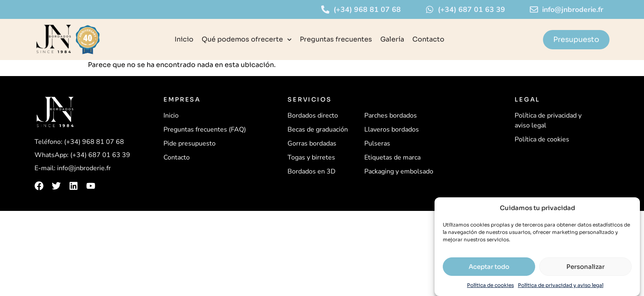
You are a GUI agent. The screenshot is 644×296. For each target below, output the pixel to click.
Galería (392, 39)
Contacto (428, 39)
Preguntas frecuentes (336, 39)
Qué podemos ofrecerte (247, 40)
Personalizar (585, 267)
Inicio (184, 39)
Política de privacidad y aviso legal (561, 285)
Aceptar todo (489, 267)
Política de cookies (490, 285)
